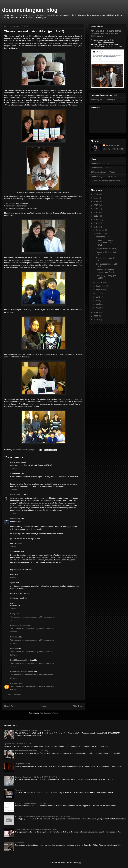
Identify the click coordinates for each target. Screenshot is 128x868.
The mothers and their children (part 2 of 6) (105, 271)
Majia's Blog (15, 518)
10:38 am (14, 632)
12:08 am (14, 513)
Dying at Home (21, 790)
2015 (96, 216)
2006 (96, 320)
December (101, 230)
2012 (96, 227)
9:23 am (13, 643)
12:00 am (14, 490)
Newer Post (10, 706)
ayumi (13, 583)
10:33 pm (14, 667)
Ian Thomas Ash (17, 495)
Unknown (14, 683)
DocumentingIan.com (100, 163)
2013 (96, 223)
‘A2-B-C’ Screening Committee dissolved (31, 803)
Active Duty (19, 843)
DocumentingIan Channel (101, 168)
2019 (96, 201)
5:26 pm (13, 690)
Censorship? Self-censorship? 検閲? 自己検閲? (33, 731)
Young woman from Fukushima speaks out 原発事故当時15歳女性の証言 (43, 816)
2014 (96, 220)
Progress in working (23, 764)
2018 (96, 205)
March (99, 308)
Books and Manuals (18, 625)
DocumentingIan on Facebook (103, 177)
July (98, 293)
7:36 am (13, 468)
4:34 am (13, 547)
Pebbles (14, 637)
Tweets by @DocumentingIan (103, 100)
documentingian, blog (30, 10)
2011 (96, 312)
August (99, 290)
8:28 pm (13, 678)
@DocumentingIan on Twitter (103, 172)
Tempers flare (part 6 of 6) (106, 248)
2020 (96, 198)
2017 (96, 209)
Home (44, 706)
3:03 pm (13, 609)
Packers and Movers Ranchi (22, 672)
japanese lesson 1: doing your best (17, 744)
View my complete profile (113, 149)
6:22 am (13, 578)
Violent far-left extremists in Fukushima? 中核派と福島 (36, 829)
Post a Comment (14, 695)
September (101, 286)
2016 (96, 212)
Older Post (77, 706)
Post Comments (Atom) (49, 713)
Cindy (13, 614)
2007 (96, 316)
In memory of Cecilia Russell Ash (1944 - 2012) (105, 243)
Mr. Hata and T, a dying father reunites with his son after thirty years (106, 33)
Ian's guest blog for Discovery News (106, 181)
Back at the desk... (103, 237)
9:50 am (13, 655)
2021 (96, 194)
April (98, 304)
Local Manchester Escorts (21, 660)
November (101, 234)
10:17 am (14, 620)
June (98, 297)
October (100, 282)
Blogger (79, 863)
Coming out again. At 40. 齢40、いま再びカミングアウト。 (38, 777)
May (98, 301)
